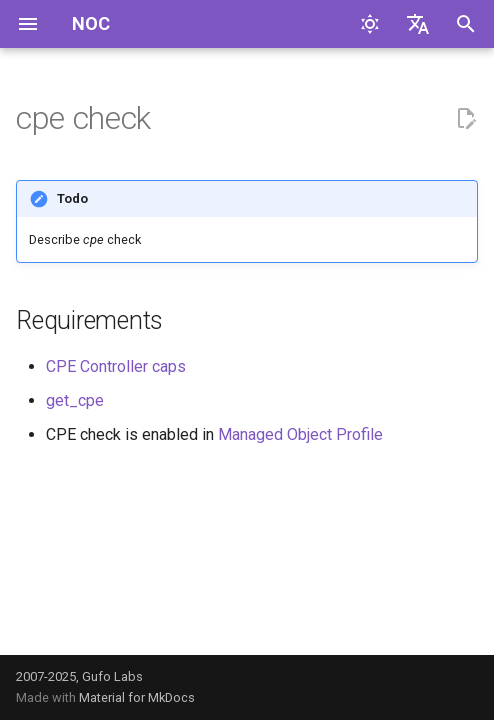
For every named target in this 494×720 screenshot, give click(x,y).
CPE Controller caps (116, 366)
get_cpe (75, 400)
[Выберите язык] (418, 24)
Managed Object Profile (300, 434)
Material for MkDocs (137, 697)
